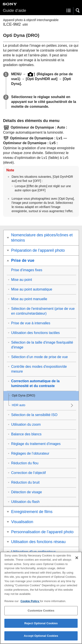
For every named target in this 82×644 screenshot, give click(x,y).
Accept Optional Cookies (41, 638)
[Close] (77, 560)
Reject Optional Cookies (41, 625)
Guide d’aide (15, 10)
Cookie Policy (30, 603)
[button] (78, 11)
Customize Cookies (41, 613)
